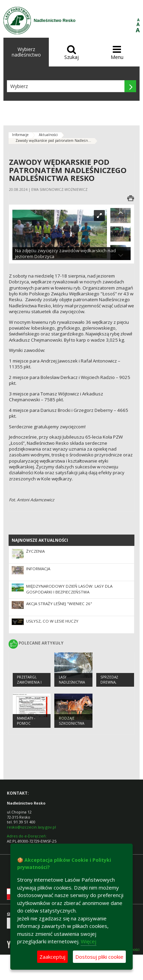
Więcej (89, 941)
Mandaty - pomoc (26, 721)
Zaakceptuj (52, 957)
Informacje (20, 135)
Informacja (38, 569)
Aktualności (48, 135)
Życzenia (35, 551)
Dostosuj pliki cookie (99, 957)
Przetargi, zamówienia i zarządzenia (29, 682)
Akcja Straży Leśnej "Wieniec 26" (59, 604)
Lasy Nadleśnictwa (72, 680)
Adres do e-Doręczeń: (27, 836)
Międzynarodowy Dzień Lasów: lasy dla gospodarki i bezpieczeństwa (69, 589)
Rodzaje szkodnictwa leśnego (71, 723)
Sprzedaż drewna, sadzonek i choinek (111, 685)
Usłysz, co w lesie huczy (52, 621)
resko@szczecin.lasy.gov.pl (31, 827)
